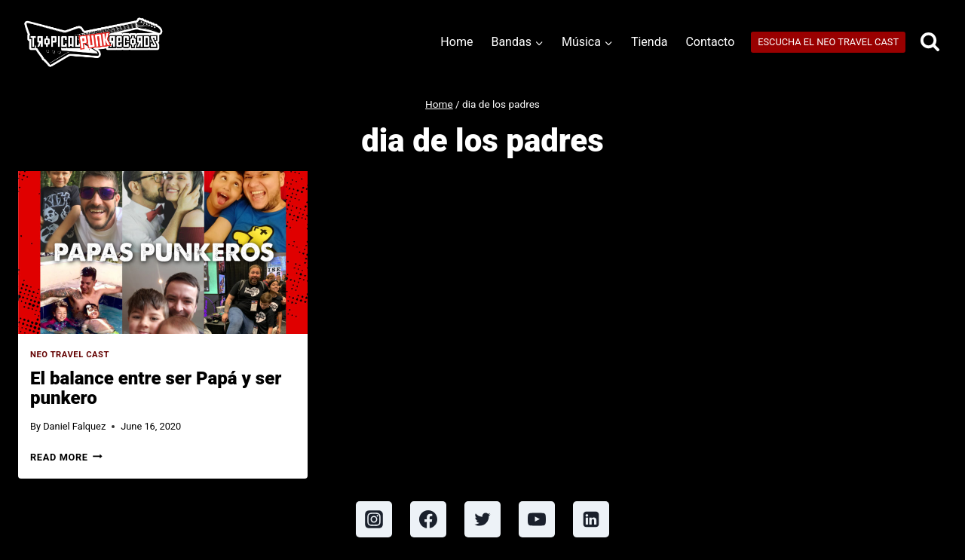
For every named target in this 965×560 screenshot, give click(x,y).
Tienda (649, 42)
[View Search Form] (930, 43)
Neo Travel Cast (70, 355)
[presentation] (163, 252)
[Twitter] (482, 519)
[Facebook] (428, 519)
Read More (66, 457)
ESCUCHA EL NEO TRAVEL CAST (828, 42)
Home (456, 42)
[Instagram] (374, 519)
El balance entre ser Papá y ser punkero (156, 388)
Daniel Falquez (74, 426)
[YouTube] (537, 519)
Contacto (710, 42)
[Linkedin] (591, 519)
